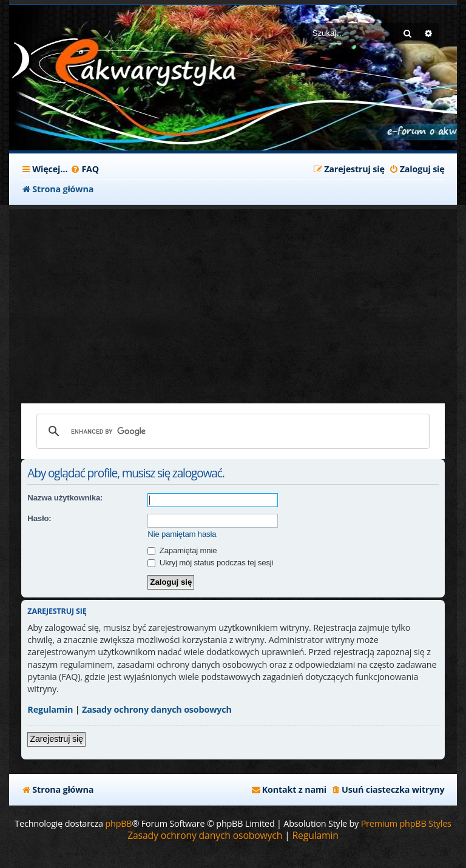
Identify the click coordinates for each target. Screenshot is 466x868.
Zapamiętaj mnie (182, 550)
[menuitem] (85, 169)
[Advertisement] (233, 300)
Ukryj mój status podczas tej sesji (210, 563)
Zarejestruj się (56, 739)
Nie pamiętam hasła (182, 534)
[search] (231, 431)
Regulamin (50, 709)
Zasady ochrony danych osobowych (157, 709)
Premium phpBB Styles (406, 823)
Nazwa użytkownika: (65, 498)
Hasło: (39, 518)
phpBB (118, 823)
